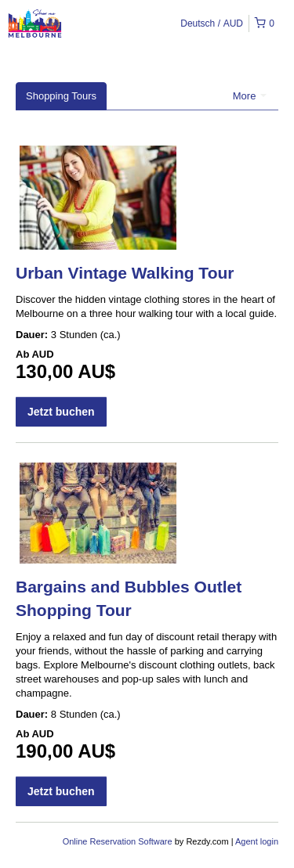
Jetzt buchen (61, 412)
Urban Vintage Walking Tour (125, 273)
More (250, 96)
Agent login (257, 841)
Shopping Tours (61, 96)
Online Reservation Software (118, 841)
